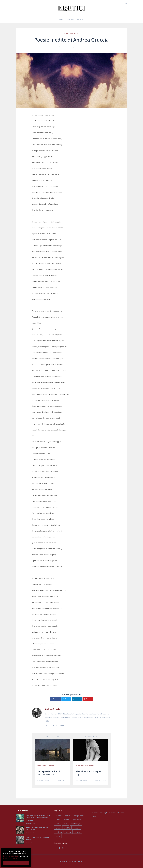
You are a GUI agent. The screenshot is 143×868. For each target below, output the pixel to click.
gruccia (77, 34)
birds (57, 824)
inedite (71, 34)
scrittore (59, 832)
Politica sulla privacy (10, 858)
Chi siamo (70, 20)
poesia (39, 766)
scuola (68, 816)
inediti (44, 766)
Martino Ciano (32, 833)
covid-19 (67, 828)
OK (16, 863)
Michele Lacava (32, 843)
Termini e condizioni (11, 856)
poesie (66, 34)
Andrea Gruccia (62, 47)
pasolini (59, 816)
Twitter (66, 699)
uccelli (65, 824)
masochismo (80, 766)
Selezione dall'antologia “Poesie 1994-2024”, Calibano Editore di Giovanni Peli (39, 818)
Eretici (67, 861)
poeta (58, 836)
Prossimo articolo (91, 737)
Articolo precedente (52, 737)
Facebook (55, 699)
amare (58, 820)
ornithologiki (76, 824)
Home (61, 20)
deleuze (92, 766)
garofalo (51, 766)
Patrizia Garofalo (44, 781)
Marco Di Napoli (82, 781)
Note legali (103, 813)
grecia (58, 828)
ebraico (77, 832)
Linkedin (77, 699)
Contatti (80, 20)
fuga (86, 766)
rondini (67, 820)
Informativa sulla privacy (117, 813)
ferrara (68, 832)
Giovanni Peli (32, 823)
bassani (77, 828)
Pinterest (88, 699)
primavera (77, 820)
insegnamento (79, 816)
